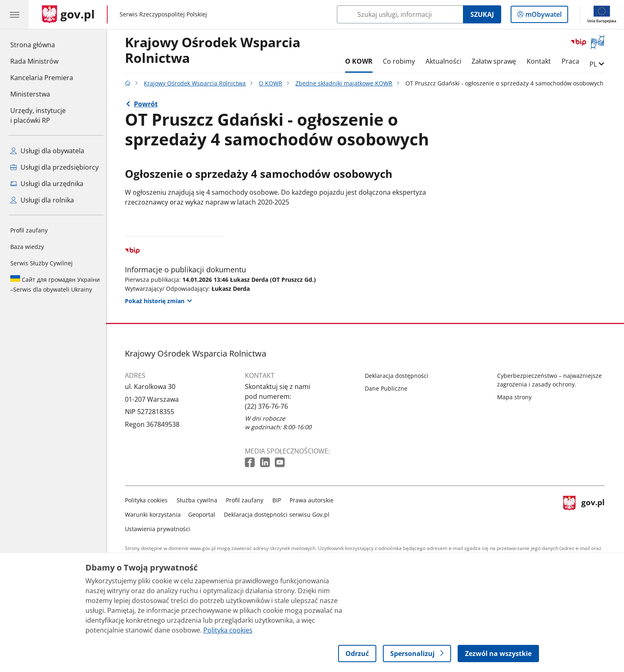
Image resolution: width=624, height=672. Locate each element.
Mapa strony (516, 397)
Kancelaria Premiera (42, 78)
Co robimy (401, 61)
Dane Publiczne (389, 388)
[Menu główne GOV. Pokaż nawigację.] (14, 14)
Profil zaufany (29, 230)
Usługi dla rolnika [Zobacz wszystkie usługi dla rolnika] (42, 200)
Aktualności (446, 61)
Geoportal (204, 514)
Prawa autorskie (314, 500)
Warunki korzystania (155, 514)
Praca (572, 61)
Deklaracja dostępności (399, 376)
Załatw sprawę (496, 61)
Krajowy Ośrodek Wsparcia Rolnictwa (215, 51)
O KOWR (361, 61)
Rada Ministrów (34, 61)
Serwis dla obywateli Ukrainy (55, 284)
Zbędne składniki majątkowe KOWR (346, 83)
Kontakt (541, 61)
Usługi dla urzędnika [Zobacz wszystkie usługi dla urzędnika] (47, 184)
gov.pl (586, 513)
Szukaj (482, 14)
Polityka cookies (149, 500)
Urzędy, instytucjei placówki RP (38, 115)
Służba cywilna (199, 500)
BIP (279, 500)
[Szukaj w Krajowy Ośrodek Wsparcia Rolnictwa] (400, 14)
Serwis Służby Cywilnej (41, 263)
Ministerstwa (30, 94)
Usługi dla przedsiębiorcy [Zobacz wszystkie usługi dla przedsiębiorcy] (54, 167)
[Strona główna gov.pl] (68, 14)
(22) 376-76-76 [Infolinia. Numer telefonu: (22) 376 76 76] (269, 406)
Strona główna (42, 44)
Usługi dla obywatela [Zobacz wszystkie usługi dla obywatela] (47, 151)
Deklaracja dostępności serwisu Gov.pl (279, 514)
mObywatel (543, 16)
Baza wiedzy (27, 247)
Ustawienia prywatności (160, 529)
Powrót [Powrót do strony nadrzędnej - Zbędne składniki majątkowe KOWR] (148, 104)
